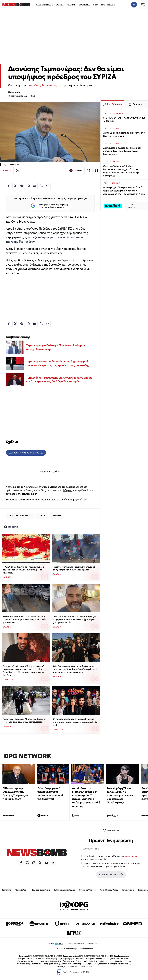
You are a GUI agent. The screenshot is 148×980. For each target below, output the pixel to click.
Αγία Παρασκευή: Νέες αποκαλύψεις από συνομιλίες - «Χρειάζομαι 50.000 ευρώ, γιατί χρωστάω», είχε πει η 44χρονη (75, 669)
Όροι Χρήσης (22, 890)
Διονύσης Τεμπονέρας (43, 85)
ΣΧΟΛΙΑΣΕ (76, 171)
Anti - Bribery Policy (109, 890)
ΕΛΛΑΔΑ (60, 5)
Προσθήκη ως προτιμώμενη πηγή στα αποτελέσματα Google (49, 206)
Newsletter (29, 500)
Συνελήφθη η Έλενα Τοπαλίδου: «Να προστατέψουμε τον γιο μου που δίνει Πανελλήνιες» (121, 795)
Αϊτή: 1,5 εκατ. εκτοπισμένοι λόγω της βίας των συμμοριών (124, 134)
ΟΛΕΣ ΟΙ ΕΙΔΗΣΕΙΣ (44, 5)
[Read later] (96, 171)
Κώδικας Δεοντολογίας (65, 890)
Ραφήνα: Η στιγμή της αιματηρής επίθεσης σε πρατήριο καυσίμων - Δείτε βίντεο (74, 568)
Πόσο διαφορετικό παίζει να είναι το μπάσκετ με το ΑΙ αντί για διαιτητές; (50, 794)
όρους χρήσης (131, 856)
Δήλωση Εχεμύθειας (41, 890)
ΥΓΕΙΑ (95, 5)
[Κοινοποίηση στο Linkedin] (35, 186)
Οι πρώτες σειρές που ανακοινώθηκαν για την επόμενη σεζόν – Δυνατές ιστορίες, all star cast (75, 722)
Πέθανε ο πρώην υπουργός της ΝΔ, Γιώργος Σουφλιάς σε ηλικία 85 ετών (15, 794)
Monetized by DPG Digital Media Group (84, 944)
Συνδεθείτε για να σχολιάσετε (26, 453)
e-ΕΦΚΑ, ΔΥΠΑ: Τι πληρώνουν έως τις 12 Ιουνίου (124, 119)
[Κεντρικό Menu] (143, 5)
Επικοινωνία (128, 890)
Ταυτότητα (7, 890)
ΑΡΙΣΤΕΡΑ (57, 515)
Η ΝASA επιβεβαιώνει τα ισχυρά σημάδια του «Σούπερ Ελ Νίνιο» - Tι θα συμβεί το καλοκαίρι (23, 570)
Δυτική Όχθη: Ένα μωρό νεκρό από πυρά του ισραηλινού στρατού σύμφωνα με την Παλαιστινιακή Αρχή (124, 191)
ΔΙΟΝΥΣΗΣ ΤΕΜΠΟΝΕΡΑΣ (20, 515)
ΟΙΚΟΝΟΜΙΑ (84, 5)
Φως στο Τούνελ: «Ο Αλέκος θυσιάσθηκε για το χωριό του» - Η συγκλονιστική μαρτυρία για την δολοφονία (75, 619)
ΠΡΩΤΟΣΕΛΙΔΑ (108, 5)
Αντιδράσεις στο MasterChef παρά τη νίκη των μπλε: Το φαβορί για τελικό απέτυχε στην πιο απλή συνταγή (86, 797)
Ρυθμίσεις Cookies (87, 890)
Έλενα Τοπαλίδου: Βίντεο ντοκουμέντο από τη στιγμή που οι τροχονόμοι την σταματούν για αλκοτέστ (24, 619)
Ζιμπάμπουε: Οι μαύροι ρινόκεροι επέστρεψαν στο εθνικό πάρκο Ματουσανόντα (122, 151)
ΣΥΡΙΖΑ (42, 515)
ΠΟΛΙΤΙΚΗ (71, 5)
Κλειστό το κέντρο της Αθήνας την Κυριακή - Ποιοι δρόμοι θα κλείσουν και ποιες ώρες (24, 720)
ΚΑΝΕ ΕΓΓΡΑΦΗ (111, 875)
